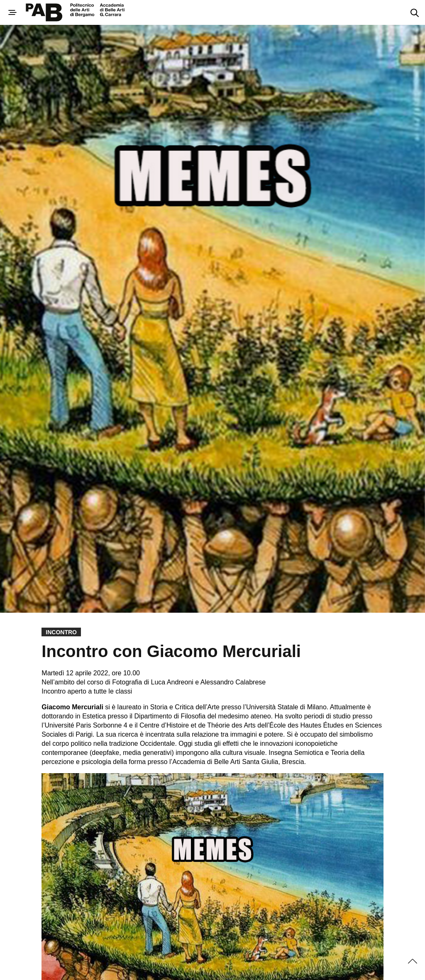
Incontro (61, 632)
